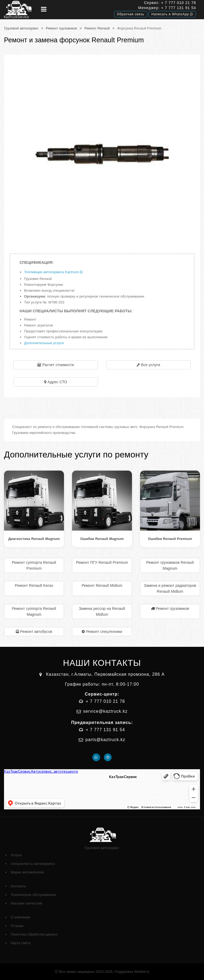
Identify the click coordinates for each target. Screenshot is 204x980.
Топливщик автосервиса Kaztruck (53, 272)
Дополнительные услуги (44, 343)
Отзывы (17, 926)
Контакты (18, 886)
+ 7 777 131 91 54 (179, 8)
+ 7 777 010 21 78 (179, 3)
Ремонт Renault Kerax (34, 585)
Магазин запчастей (26, 903)
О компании (20, 917)
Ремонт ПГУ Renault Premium (102, 562)
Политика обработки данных (34, 934)
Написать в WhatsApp (172, 14)
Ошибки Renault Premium (170, 539)
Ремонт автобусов (36, 632)
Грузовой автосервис (21, 28)
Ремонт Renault (97, 28)
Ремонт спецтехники (104, 632)
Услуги (16, 855)
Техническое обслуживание (33, 895)
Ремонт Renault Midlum (102, 585)
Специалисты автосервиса (33, 864)
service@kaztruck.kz (105, 711)
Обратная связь (131, 14)
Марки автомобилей (27, 872)
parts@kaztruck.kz (105, 740)
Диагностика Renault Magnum (34, 539)
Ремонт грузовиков (62, 28)
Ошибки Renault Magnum (102, 539)
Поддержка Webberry (132, 972)
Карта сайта (21, 943)
